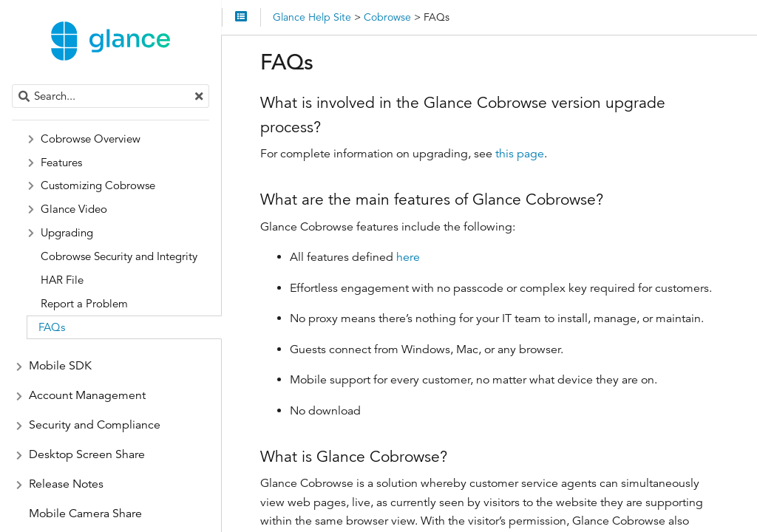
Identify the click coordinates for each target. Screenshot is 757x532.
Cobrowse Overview (91, 139)
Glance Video (74, 209)
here (408, 257)
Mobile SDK (60, 366)
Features (61, 162)
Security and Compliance (95, 425)
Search (13, 85)
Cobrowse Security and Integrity (119, 256)
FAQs (52, 327)
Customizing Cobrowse (98, 185)
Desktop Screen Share (87, 454)
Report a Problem (84, 303)
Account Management (87, 395)
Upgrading (67, 232)
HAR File (62, 280)
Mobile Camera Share (85, 514)
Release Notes (66, 484)
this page (520, 154)
